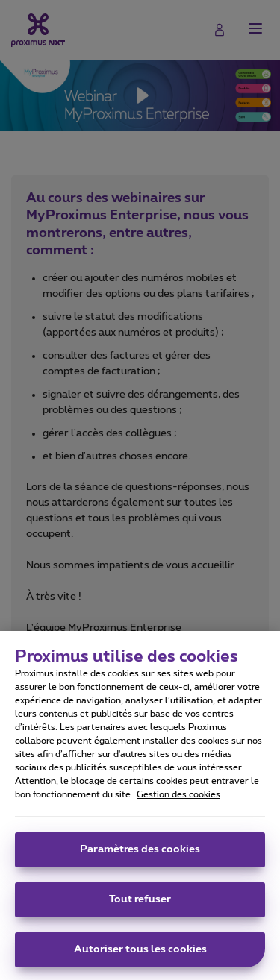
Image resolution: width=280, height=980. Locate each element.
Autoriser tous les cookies (140, 955)
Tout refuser (140, 905)
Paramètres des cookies (140, 855)
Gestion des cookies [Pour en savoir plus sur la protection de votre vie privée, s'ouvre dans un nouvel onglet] (178, 800)
